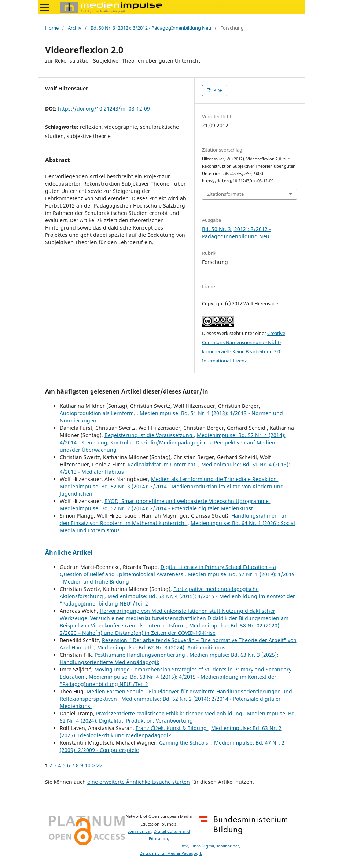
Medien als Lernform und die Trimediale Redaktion (215, 479)
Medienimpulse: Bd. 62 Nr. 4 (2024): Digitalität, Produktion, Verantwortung (178, 717)
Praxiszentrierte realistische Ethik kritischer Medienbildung (170, 713)
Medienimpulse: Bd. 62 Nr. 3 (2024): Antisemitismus (161, 647)
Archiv (75, 28)
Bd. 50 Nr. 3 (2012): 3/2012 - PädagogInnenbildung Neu (151, 28)
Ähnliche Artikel (69, 552)
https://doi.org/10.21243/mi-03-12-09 (104, 109)
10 (88, 765)
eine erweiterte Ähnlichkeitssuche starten (139, 782)
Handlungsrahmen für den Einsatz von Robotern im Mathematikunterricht (173, 519)
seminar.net (228, 846)
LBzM (183, 846)
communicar (139, 831)
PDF (217, 90)
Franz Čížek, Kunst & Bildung (172, 728)
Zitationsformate (225, 194)
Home (52, 28)
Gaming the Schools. (185, 743)
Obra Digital (202, 846)
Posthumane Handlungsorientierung (141, 655)
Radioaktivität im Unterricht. (163, 464)
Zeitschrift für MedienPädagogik (171, 853)
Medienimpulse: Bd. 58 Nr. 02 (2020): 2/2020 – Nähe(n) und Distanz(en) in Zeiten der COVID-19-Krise (170, 629)
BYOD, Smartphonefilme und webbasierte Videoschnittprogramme (187, 501)
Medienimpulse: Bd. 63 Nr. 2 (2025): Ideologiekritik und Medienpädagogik (171, 732)
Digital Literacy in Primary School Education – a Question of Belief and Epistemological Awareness (168, 571)
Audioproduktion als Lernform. (98, 413)
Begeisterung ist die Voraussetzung (149, 435)
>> (99, 765)
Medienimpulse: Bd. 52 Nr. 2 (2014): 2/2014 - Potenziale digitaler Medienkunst (156, 508)
